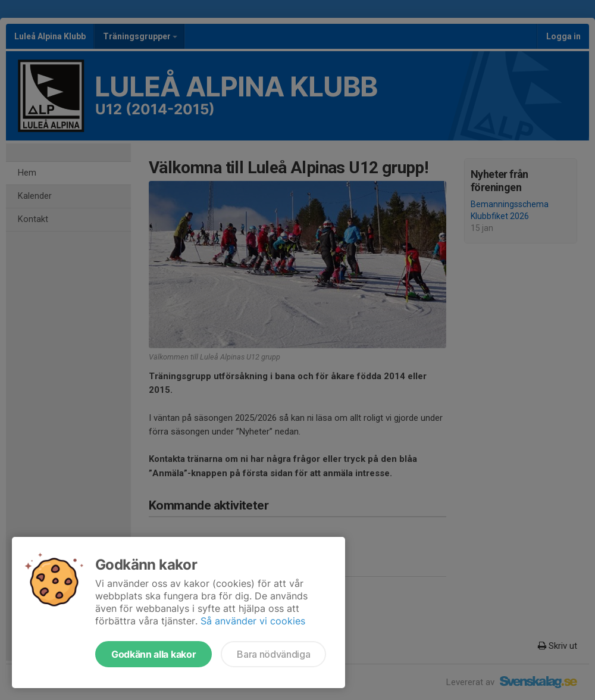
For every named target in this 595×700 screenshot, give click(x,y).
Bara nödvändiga (273, 654)
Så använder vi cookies (253, 621)
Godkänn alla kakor (154, 654)
